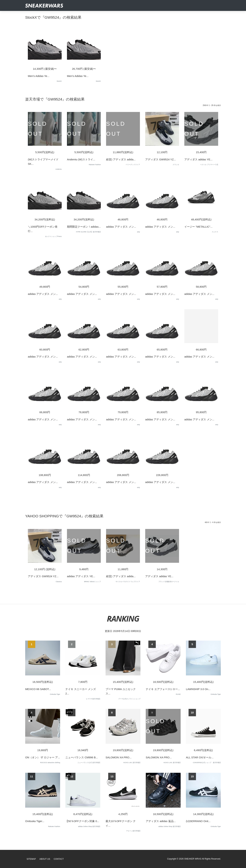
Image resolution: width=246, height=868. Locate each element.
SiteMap (31, 859)
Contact (59, 859)
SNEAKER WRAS (193, 859)
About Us (45, 859)
